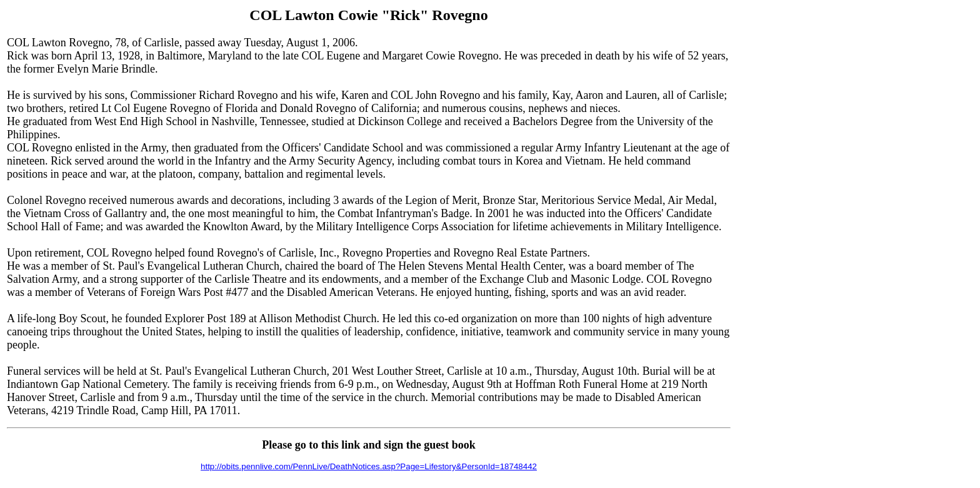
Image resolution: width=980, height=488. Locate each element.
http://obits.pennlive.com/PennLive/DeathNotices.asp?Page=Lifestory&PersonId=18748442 (369, 466)
